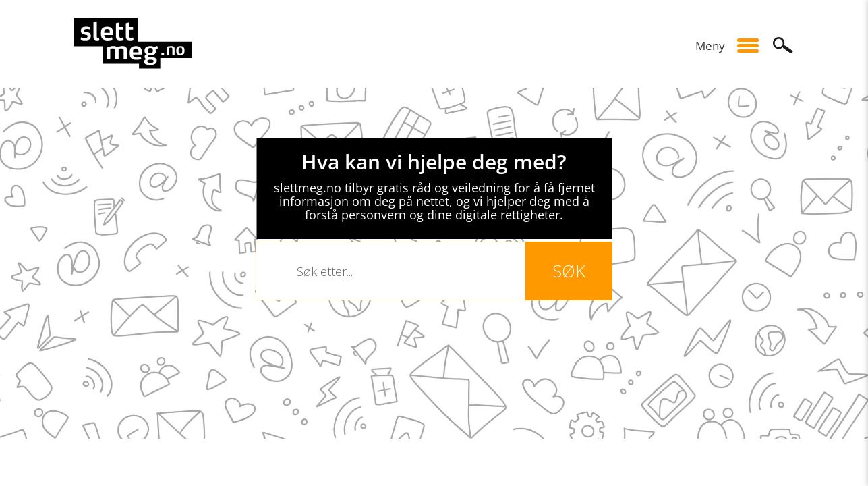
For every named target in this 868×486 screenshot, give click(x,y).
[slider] (434, 263)
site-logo (133, 43)
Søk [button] (783, 45)
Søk (569, 271)
